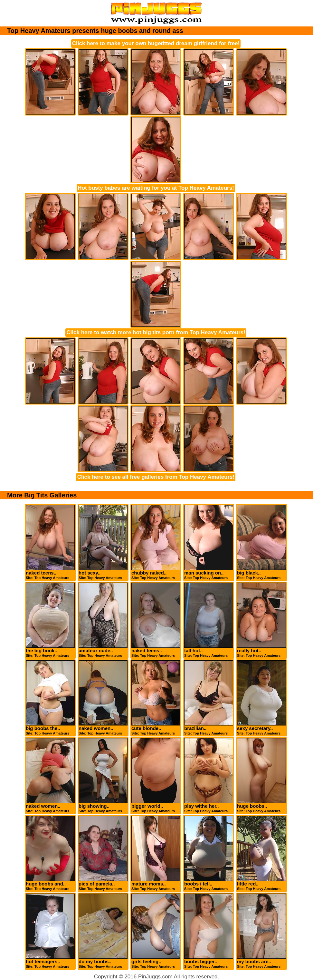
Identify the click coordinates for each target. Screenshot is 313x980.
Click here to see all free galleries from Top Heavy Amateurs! (156, 477)
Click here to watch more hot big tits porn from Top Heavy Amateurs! (156, 332)
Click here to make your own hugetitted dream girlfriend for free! (156, 43)
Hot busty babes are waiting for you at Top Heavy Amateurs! (156, 188)
